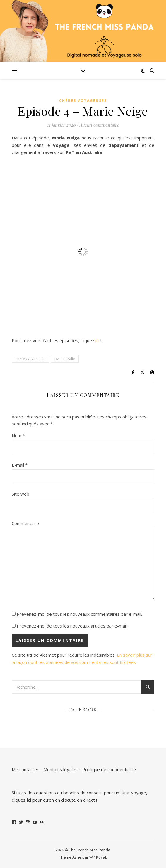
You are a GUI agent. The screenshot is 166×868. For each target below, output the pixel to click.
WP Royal (98, 857)
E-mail (20, 465)
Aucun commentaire (99, 125)
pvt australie (65, 359)
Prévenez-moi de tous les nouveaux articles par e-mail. (72, 626)
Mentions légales (60, 769)
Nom (18, 435)
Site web (20, 494)
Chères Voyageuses (83, 101)
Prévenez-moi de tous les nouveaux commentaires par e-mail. (79, 614)
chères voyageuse (30, 359)
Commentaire (25, 523)
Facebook (83, 710)
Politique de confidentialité (109, 769)
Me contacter (25, 769)
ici (97, 340)
